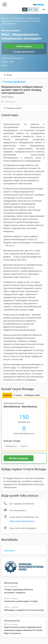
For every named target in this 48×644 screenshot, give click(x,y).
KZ (25, 9)
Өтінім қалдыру (24, 46)
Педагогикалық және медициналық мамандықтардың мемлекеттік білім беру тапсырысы (23, 630)
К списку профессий (13, 82)
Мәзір (8, 75)
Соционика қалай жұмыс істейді (21, 601)
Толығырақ (10, 551)
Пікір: (4, 65)
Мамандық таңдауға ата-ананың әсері (24, 610)
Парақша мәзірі (13, 108)
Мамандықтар (18, 18)
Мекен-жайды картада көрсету (22, 521)
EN (36, 9)
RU (30, 9)
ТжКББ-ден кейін (32, 395)
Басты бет (6, 18)
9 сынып (7, 395)
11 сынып (18, 395)
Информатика (11, 446)
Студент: (7, 62)
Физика (24, 446)
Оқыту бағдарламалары (12, 58)
